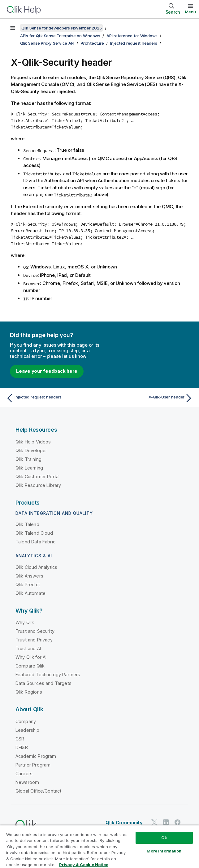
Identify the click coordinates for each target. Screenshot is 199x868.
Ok (164, 838)
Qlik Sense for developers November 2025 (61, 28)
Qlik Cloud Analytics (36, 567)
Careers (24, 774)
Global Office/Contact (38, 791)
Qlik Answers (29, 576)
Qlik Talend (27, 524)
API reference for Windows (132, 36)
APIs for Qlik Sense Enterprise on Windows (60, 36)
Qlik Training (28, 459)
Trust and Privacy (34, 640)
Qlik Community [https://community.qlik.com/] (124, 823)
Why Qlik (25, 622)
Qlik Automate (30, 593)
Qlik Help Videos (33, 442)
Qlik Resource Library (38, 485)
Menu (190, 12)
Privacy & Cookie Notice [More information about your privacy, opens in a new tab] (84, 865)
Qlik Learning (29, 468)
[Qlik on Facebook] (178, 823)
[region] (99, 846)
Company (26, 721)
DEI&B (22, 747)
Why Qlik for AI (31, 657)
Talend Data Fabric (35, 542)
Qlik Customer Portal (37, 477)
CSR (20, 739)
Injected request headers (134, 43)
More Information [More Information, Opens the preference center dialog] (164, 851)
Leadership (28, 730)
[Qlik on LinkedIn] (166, 823)
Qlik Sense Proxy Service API (47, 43)
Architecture (92, 43)
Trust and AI (28, 648)
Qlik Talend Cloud (34, 533)
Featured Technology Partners (48, 675)
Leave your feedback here (47, 371)
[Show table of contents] (12, 28)
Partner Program (33, 765)
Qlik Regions (29, 692)
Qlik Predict (28, 585)
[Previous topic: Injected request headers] (51, 398)
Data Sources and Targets (43, 683)
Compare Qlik (30, 666)
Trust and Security (35, 631)
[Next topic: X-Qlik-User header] (148, 398)
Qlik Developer (31, 450)
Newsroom (27, 782)
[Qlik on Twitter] (154, 823)
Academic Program (36, 756)
